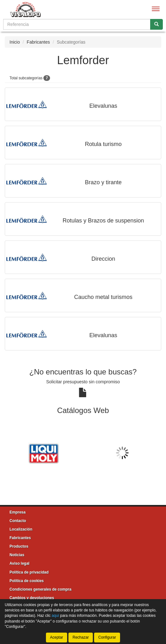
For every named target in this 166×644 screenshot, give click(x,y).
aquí (55, 616)
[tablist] (83, 453)
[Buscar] (156, 24)
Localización (21, 529)
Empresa (18, 512)
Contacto (18, 521)
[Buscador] (77, 24)
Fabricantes (38, 42)
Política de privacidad (29, 572)
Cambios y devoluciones (32, 598)
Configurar (107, 637)
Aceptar (57, 637)
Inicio (15, 42)
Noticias (17, 555)
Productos (19, 546)
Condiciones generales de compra (40, 589)
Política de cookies (27, 581)
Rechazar (81, 637)
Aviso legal (19, 563)
